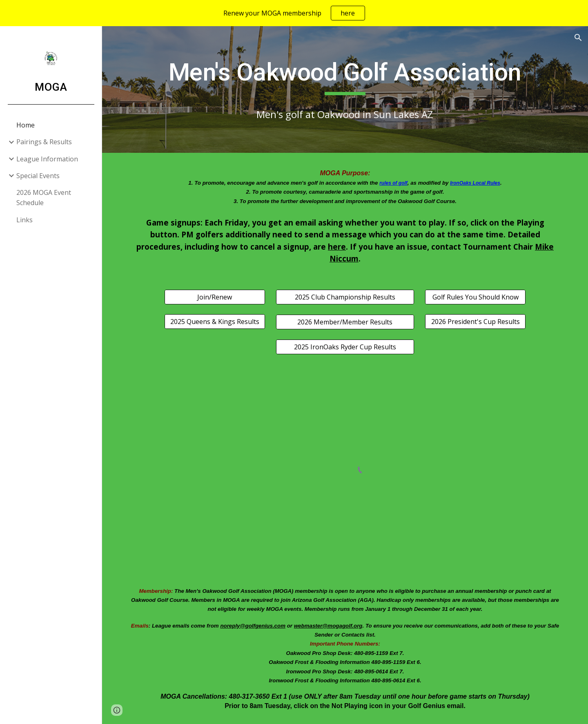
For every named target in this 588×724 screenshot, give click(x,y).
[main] (345, 76)
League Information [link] (47, 159)
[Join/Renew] (215, 297)
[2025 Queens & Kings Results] (215, 322)
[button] (578, 38)
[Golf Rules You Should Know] (475, 297)
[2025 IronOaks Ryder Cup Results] (345, 347)
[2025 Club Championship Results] (345, 297)
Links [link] (24, 220)
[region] (294, 13)
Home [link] (26, 125)
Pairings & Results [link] (44, 142)
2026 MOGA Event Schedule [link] (44, 198)
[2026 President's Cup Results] (475, 322)
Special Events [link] (38, 176)
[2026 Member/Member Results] (345, 322)
